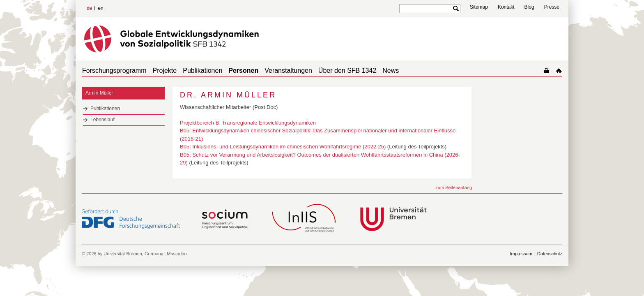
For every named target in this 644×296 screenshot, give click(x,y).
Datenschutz (550, 254)
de (89, 8)
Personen (243, 71)
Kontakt (506, 7)
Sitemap (479, 7)
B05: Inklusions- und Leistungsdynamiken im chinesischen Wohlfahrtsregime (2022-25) (283, 147)
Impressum (521, 254)
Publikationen (202, 71)
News (391, 71)
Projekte (165, 71)
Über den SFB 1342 (347, 71)
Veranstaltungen (288, 71)
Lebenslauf (102, 120)
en (100, 8)
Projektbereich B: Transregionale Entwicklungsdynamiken (248, 123)
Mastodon (177, 254)
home (559, 71)
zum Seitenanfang (454, 187)
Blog (529, 7)
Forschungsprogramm (114, 71)
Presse (552, 7)
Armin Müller (99, 93)
